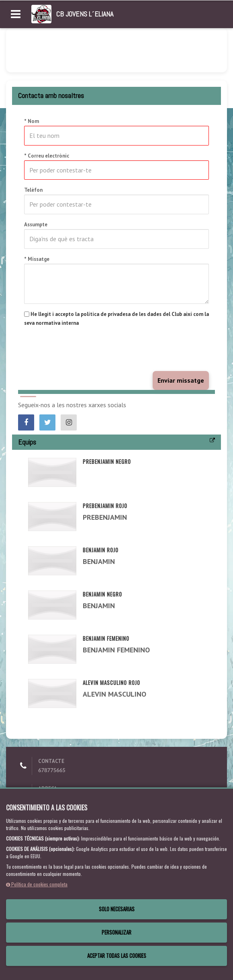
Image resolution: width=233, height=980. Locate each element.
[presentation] (85, 349)
